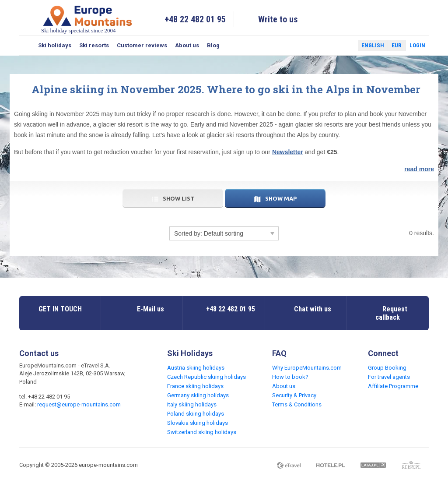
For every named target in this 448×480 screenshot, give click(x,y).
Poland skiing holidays (196, 414)
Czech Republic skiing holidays (206, 377)
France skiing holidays (195, 386)
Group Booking (387, 368)
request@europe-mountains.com (79, 404)
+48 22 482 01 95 (195, 19)
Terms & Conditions (297, 404)
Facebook (330, 46)
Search (27, 46)
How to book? (290, 377)
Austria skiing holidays (196, 368)
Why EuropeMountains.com (307, 368)
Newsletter (288, 152)
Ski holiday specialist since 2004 (87, 19)
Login (417, 45)
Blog (213, 45)
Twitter (343, 46)
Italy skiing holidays (192, 404)
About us (187, 45)
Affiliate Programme (393, 386)
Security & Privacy (294, 395)
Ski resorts (94, 45)
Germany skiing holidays (198, 395)
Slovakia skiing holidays (198, 423)
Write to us (278, 19)
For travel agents (389, 377)
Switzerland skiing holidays (202, 432)
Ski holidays (55, 45)
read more (419, 169)
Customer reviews (142, 45)
